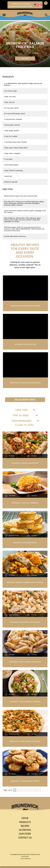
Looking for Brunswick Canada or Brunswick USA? (25, 5)
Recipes (25, 826)
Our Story (25, 834)
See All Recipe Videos (25, 400)
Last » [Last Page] (38, 790)
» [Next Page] (33, 790)
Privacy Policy (25, 856)
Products (25, 822)
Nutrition (25, 830)
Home (25, 818)
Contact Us (25, 838)
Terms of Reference (26, 859)
